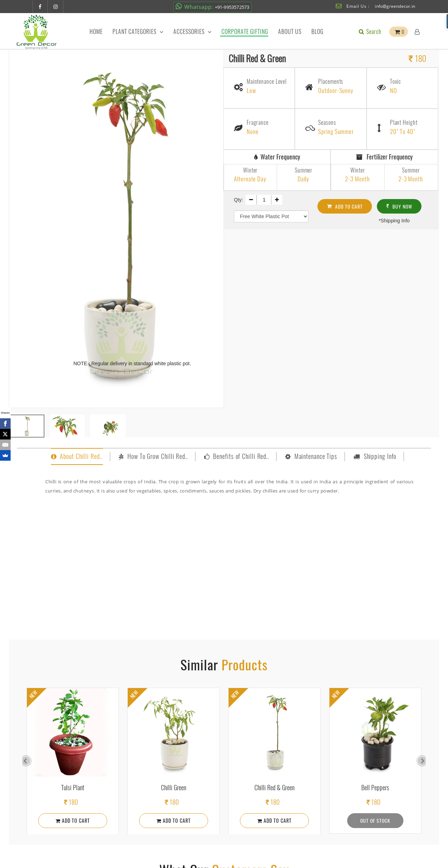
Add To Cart (73, 820)
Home (96, 32)
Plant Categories (138, 32)
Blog (317, 32)
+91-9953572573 (212, 7)
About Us (290, 32)
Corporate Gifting (245, 32)
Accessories (193, 32)
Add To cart (345, 205)
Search (369, 32)
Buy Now (400, 205)
